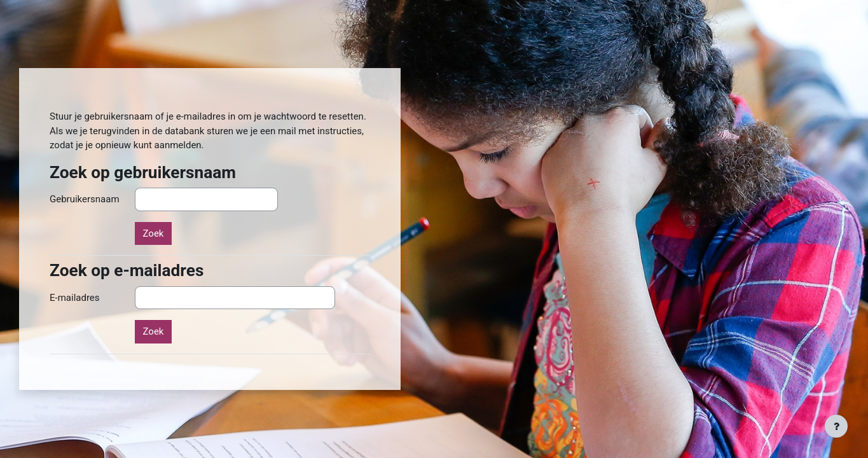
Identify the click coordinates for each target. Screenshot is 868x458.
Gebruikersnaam (85, 199)
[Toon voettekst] (836, 426)
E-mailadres (75, 298)
